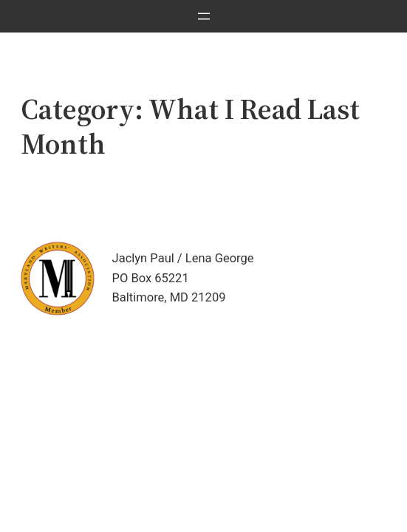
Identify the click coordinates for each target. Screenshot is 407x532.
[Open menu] (204, 16)
